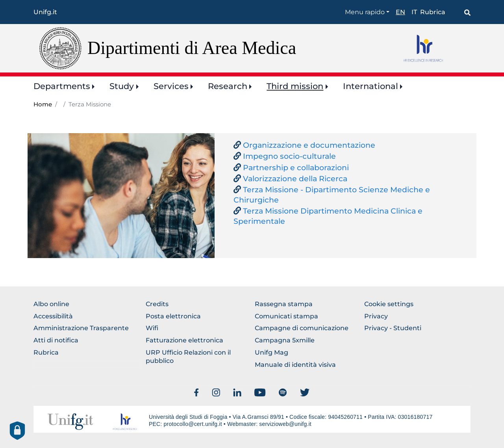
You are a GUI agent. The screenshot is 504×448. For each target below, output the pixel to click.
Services (171, 86)
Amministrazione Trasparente (81, 328)
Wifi (152, 328)
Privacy (376, 316)
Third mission (295, 86)
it (414, 12)
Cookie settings (389, 304)
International (371, 86)
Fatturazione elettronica (184, 340)
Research (228, 86)
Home (43, 104)
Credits (157, 304)
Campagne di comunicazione (302, 328)
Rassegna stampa (284, 304)
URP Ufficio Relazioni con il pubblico (188, 357)
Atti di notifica (56, 340)
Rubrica (433, 12)
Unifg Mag (271, 352)
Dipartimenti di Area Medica (192, 48)
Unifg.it (45, 12)
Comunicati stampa (286, 316)
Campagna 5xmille (285, 340)
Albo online (51, 304)
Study (122, 86)
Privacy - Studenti (393, 328)
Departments (62, 86)
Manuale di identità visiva (295, 365)
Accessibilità (53, 316)
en (400, 12)
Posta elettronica (173, 316)
